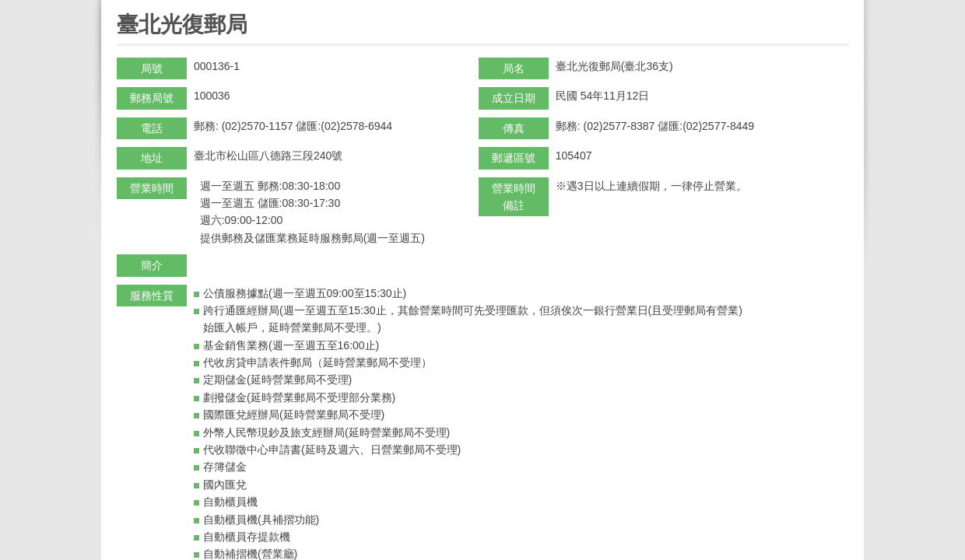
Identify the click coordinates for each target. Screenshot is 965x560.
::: (122, 7)
